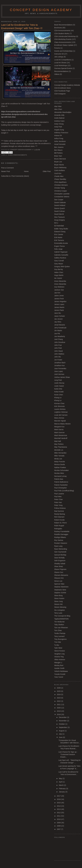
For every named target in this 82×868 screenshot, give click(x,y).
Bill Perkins (58, 153)
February (62, 789)
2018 (59, 714)
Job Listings (59, 57)
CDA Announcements (62, 31)
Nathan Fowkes (60, 467)
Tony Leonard (59, 636)
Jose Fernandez (60, 368)
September (63, 727)
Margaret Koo (59, 427)
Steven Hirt (58, 604)
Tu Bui (57, 645)
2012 (59, 813)
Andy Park (58, 127)
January (62, 792)
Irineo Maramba (60, 281)
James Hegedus (60, 301)
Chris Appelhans (60, 182)
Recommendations (61, 71)
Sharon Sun (59, 572)
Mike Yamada (59, 456)
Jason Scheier (60, 316)
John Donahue (60, 342)
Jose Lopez (59, 371)
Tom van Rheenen (61, 628)
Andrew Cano (59, 121)
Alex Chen (58, 109)
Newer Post (6, 171)
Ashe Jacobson (60, 141)
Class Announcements (17, 155)
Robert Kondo (59, 520)
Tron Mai (58, 642)
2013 (59, 809)
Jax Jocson (58, 319)
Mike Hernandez (60, 453)
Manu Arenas (59, 418)
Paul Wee (58, 497)
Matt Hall (58, 441)
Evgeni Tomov (60, 246)
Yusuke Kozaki (60, 674)
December (63, 717)
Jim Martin (58, 331)
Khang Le (58, 398)
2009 (59, 823)
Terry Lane (58, 613)
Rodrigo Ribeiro (60, 537)
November (63, 721)
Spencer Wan (59, 584)
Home (26, 171)
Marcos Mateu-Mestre (62, 424)
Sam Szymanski (60, 552)
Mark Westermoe (61, 435)
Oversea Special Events (63, 68)
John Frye (58, 345)
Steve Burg (58, 596)
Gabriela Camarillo (61, 255)
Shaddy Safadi (60, 564)
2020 (59, 708)
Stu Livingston (60, 610)
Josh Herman (59, 374)
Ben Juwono (59, 147)
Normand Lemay (60, 476)
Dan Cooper (59, 200)
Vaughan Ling (59, 654)
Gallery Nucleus (60, 258)
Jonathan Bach (60, 363)
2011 (59, 816)
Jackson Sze (59, 290)
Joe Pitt (57, 334)
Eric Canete (59, 234)
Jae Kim (57, 293)
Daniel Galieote (60, 202)
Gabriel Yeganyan (61, 252)
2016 (59, 799)
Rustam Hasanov (61, 543)
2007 (59, 829)
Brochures (58, 28)
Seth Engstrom (60, 561)
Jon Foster (58, 360)
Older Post (47, 171)
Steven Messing (60, 607)
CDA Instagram (60, 94)
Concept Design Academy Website (67, 85)
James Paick (59, 310)
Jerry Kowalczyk (60, 328)
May (61, 778)
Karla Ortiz (58, 389)
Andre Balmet (59, 118)
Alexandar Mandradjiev (63, 112)
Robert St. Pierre (61, 523)
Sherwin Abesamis (61, 575)
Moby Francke (60, 462)
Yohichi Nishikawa (61, 671)
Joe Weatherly (60, 336)
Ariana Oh (58, 135)
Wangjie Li (58, 663)
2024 (59, 694)
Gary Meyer (59, 264)
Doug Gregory (60, 220)
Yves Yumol (59, 677)
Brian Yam (58, 156)
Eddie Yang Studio (61, 229)
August (62, 731)
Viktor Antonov (60, 660)
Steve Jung (58, 601)
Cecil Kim (58, 173)
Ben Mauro (58, 150)
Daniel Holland (60, 205)
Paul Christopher (61, 488)
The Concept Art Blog (62, 616)
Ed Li (56, 223)
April (61, 782)
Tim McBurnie (59, 622)
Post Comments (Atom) (20, 176)
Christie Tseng (60, 188)
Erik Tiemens (59, 240)
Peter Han (58, 502)
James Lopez (59, 304)
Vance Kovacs (60, 651)
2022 (59, 701)
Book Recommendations (63, 25)
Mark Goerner (59, 433)
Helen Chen (59, 272)
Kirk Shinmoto (60, 406)
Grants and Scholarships (63, 51)
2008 (59, 826)
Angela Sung (59, 130)
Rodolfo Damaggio (61, 534)
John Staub (58, 351)
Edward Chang (60, 232)
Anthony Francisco (61, 133)
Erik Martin (58, 237)
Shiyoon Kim (59, 578)
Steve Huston (59, 598)
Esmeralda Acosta (61, 243)
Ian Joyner (58, 278)
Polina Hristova (60, 508)
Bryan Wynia (59, 165)
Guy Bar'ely (59, 269)
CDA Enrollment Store (62, 88)
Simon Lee (58, 581)
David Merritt (59, 214)
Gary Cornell (59, 261)
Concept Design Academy (41, 10)
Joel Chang (58, 339)
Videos (57, 74)
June (61, 737)
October (62, 724)
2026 (59, 688)
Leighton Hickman (61, 412)
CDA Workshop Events (63, 39)
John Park (58, 348)
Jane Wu (58, 313)
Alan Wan (58, 106)
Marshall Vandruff (61, 438)
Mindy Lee (58, 459)
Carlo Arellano (60, 170)
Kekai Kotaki (59, 392)
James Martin (59, 307)
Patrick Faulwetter (61, 485)
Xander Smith (59, 668)
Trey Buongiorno (60, 639)
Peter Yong (58, 505)
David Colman (60, 211)
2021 (59, 705)
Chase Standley (60, 179)
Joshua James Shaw (62, 377)
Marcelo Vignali (60, 421)
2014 (59, 806)
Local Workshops (61, 65)
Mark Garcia (59, 430)
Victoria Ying (59, 657)
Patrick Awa (59, 479)
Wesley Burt (59, 665)
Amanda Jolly (59, 115)
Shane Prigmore (60, 569)
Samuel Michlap (60, 555)
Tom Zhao (58, 630)
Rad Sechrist (59, 511)
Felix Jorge (58, 249)
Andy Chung (59, 124)
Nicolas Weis (59, 473)
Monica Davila (60, 464)
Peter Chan (58, 499)
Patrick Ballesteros (61, 482)
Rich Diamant (59, 517)
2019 (59, 711)
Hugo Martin (59, 275)
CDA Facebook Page (62, 91)
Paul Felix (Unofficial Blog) (64, 491)
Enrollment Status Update (64, 45)
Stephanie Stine (60, 590)
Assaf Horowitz (60, 144)
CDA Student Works (62, 34)
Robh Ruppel (59, 526)
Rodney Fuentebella (62, 531)
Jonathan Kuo (59, 365)
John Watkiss (59, 354)
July (61, 734)
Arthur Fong (59, 138)
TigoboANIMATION (61, 619)
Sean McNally (59, 558)
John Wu (58, 357)
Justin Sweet (59, 386)
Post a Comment (7, 168)
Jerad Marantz (60, 325)
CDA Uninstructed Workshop (65, 36)
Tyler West (58, 648)
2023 (59, 698)
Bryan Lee (58, 162)
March (61, 785)
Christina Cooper (61, 191)
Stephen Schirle (60, 593)
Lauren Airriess (60, 409)
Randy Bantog (60, 514)
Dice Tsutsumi (59, 217)
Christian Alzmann (61, 185)
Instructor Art (59, 54)
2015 (59, 803)
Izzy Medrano (59, 287)
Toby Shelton (59, 625)
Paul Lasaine (59, 494)
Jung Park (58, 380)
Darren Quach (60, 208)
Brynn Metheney (60, 168)
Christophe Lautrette (62, 194)
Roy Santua (59, 540)
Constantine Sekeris (62, 197)
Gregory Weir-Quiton (62, 267)
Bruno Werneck (60, 159)
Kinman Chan (59, 403)
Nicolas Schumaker (61, 470)
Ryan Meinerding (61, 549)
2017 (59, 796)
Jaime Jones (59, 296)
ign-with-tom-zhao (8, 117)
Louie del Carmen (61, 415)
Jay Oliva (58, 322)
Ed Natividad (59, 226)
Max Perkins (59, 444)
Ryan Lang (58, 546)
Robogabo (58, 529)
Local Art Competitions (63, 60)
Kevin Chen (59, 395)
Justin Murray (59, 383)
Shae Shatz (59, 566)
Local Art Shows (60, 63)
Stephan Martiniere (61, 587)
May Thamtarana (61, 447)
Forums (57, 48)
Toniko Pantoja (60, 633)
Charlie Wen (59, 176)
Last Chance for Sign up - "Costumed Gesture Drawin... (68, 754)
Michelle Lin (59, 450)
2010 (59, 819)
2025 (59, 691)
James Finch (59, 299)
